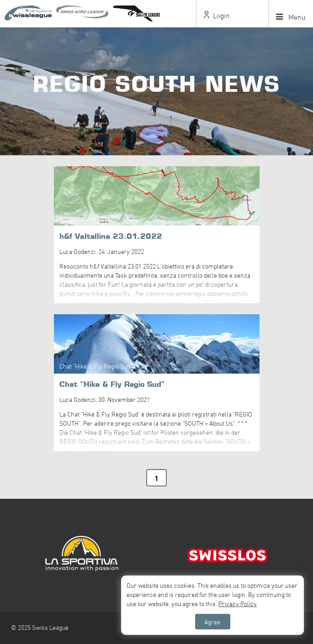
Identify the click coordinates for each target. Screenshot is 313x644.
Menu (291, 17)
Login (217, 16)
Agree (212, 622)
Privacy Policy (238, 604)
